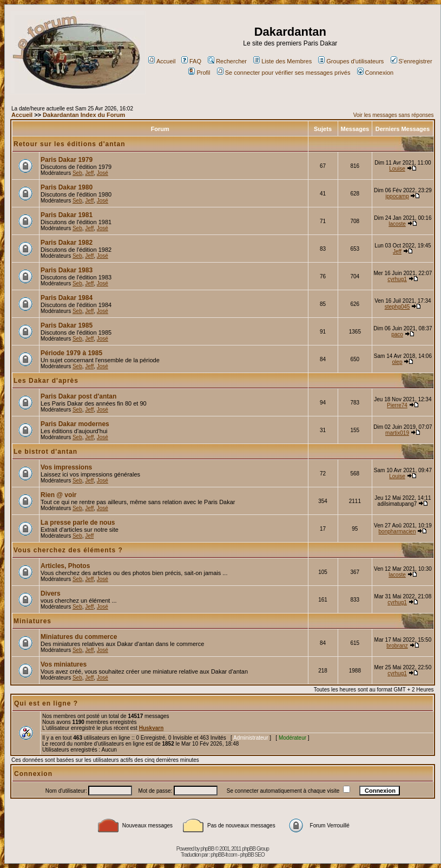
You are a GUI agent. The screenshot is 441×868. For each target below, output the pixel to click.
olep (397, 362)
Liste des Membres (282, 61)
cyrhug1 (397, 279)
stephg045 (397, 307)
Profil (199, 73)
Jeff (89, 173)
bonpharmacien (397, 531)
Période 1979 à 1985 (71, 353)
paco (397, 334)
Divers (51, 593)
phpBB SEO (252, 855)
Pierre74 (397, 405)
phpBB (207, 849)
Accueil (162, 61)
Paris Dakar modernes (75, 424)
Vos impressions (66, 467)
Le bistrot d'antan (45, 452)
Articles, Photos (65, 566)
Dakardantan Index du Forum (84, 115)
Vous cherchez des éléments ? (68, 550)
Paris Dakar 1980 (67, 187)
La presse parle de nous (78, 523)
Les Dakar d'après (46, 381)
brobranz (397, 646)
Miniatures (32, 621)
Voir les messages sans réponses (394, 115)
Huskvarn (152, 728)
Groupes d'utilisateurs (351, 61)
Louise (397, 169)
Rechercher (227, 61)
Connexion (376, 73)
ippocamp (397, 196)
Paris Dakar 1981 (67, 215)
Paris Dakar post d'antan (78, 396)
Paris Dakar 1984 (67, 298)
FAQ (191, 61)
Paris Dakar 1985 (67, 325)
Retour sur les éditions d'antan (70, 144)
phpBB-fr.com (224, 855)
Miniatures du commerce (79, 637)
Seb (77, 173)
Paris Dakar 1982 (67, 243)
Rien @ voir (58, 495)
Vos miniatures (64, 664)
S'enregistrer (412, 61)
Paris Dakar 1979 (67, 160)
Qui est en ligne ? (46, 703)
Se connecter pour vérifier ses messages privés (284, 73)
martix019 (397, 433)
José (103, 173)
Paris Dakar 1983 (67, 270)
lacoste (397, 224)
